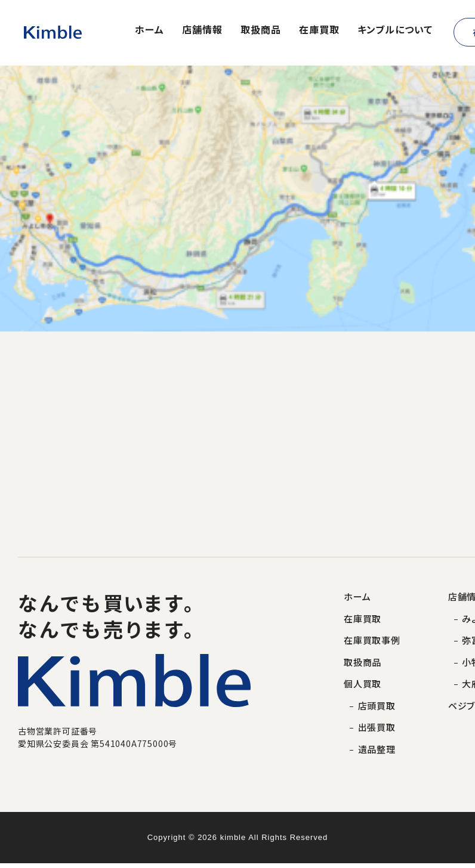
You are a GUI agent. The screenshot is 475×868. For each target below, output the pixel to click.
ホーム (149, 30)
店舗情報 (202, 30)
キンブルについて (395, 30)
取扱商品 (261, 30)
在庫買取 (319, 30)
